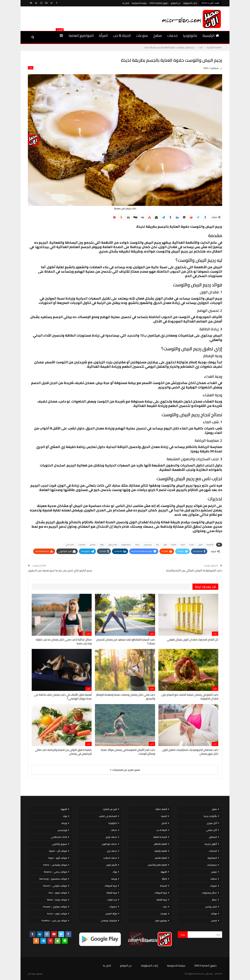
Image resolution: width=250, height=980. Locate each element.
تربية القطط (162, 900)
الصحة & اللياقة (160, 837)
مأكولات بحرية (210, 816)
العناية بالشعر (161, 858)
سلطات (214, 879)
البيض (200, 545)
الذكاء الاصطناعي (59, 837)
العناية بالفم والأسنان (157, 865)
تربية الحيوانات (161, 893)
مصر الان (32, 974)
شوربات (213, 886)
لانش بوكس (211, 907)
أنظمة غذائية (161, 809)
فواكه (214, 914)
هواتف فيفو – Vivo (58, 893)
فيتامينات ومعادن (109, 921)
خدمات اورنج (111, 837)
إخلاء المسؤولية (190, 3)
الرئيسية (211, 35)
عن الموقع (176, 3)
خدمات (172, 35)
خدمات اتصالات (110, 858)
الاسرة (164, 816)
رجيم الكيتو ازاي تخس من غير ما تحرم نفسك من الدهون (60, 570)
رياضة (137, 545)
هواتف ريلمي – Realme (55, 872)
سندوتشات (212, 865)
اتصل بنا (126, 3)
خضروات (113, 907)
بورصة (114, 879)
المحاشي (213, 837)
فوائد (102, 545)
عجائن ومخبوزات (209, 893)
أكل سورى (212, 823)
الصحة (183, 545)
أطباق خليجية (211, 844)
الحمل (164, 823)
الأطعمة (210, 545)
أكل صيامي (211, 830)
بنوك (115, 872)
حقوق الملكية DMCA (159, 3)
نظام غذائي (70, 545)
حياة (158, 545)
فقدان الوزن (113, 545)
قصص (214, 921)
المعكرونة (212, 858)
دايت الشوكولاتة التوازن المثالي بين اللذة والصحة (194, 570)
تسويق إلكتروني (59, 844)
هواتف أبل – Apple (58, 851)
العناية (174, 545)
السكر (192, 545)
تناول (165, 545)
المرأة (103, 35)
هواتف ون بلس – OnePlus (54, 921)
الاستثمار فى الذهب (108, 816)
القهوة (164, 872)
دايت (31, 68)
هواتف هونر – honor (57, 914)
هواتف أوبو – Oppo (58, 858)
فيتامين (93, 545)
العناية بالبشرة (161, 851)
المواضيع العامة (81, 35)
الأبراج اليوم (112, 865)
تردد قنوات (112, 900)
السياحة (163, 886)
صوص (214, 872)
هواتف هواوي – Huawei (55, 907)
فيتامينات (82, 545)
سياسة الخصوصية (139, 3)
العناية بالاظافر (160, 844)
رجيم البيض (148, 545)
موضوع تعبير (161, 921)
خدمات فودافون (109, 844)
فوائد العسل (111, 914)
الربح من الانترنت (110, 809)
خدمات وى (112, 851)
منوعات (142, 35)
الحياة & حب (122, 35)
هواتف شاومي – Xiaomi (55, 886)
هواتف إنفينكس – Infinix (55, 865)
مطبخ (158, 35)
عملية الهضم (126, 545)
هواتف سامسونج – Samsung (53, 879)
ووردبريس (62, 830)
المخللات (213, 851)
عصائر (214, 900)
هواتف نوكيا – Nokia (57, 900)
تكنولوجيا (190, 35)
